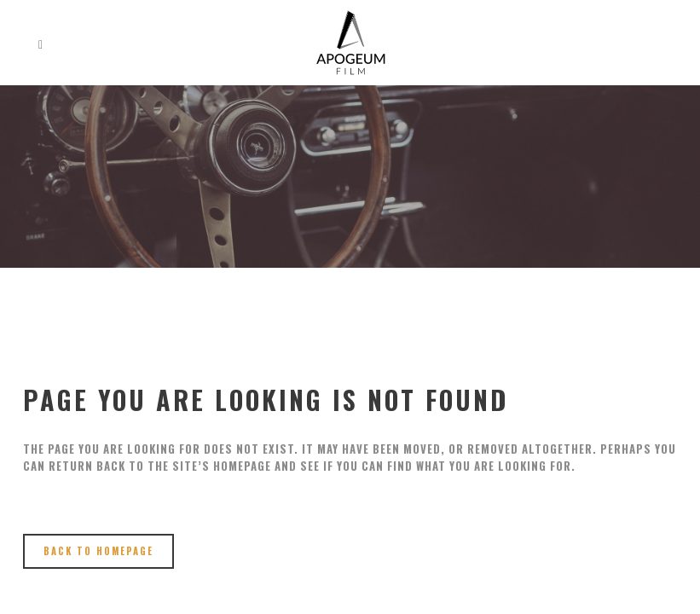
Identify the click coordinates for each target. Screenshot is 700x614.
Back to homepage (98, 551)
